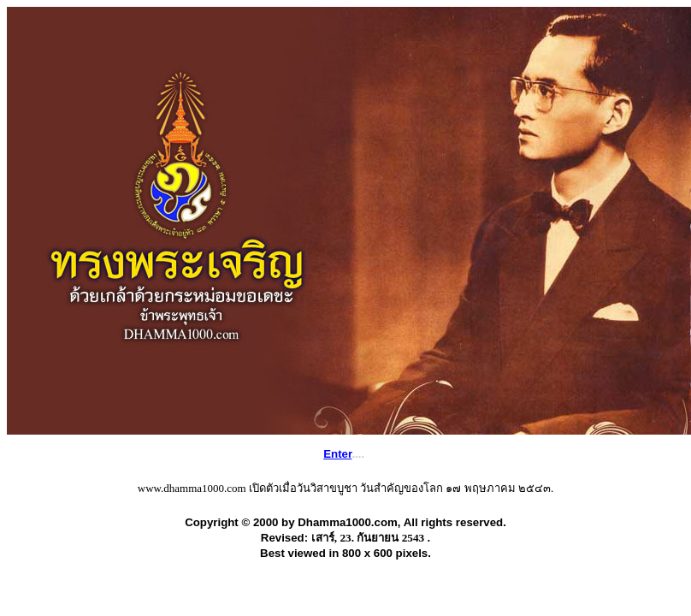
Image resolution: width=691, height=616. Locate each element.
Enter (337, 454)
